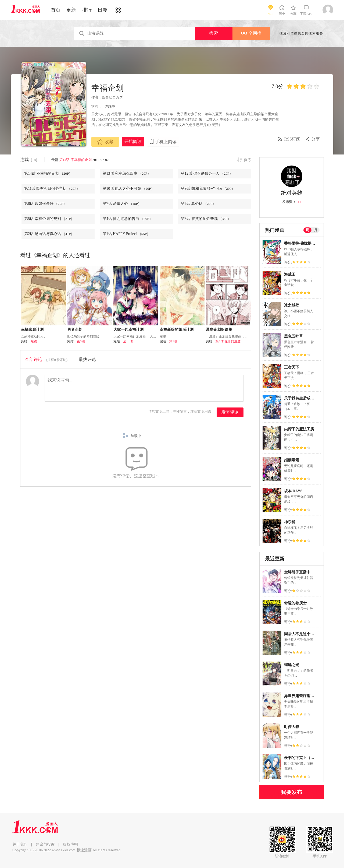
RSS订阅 (292, 139)
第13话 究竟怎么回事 (127, 173)
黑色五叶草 (293, 336)
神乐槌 (290, 522)
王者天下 (292, 367)
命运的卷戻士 (295, 603)
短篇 (34, 341)
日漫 (102, 10)
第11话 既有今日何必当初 (52, 189)
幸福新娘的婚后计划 (177, 330)
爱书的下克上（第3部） (304, 758)
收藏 (105, 142)
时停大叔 (292, 727)
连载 (30, 159)
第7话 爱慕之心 (122, 204)
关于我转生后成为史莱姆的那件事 (312, 398)
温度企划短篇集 (219, 330)
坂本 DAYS (293, 491)
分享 (316, 139)
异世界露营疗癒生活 (301, 696)
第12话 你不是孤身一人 (207, 173)
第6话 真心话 (198, 204)
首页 (56, 10)
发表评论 (230, 412)
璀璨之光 (292, 665)
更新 (71, 10)
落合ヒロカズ (112, 97)
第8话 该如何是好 (45, 204)
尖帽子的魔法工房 (299, 429)
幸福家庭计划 (32, 330)
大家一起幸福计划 (128, 330)
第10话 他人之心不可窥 (129, 189)
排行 (87, 10)
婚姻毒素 (292, 460)
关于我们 (20, 844)
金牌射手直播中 (297, 572)
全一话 (128, 341)
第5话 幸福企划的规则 (49, 219)
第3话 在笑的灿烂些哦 (206, 219)
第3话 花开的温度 (228, 341)
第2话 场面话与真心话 (49, 234)
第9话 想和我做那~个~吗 (208, 189)
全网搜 (251, 33)
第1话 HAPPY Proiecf (127, 234)
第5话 (81, 341)
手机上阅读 (166, 142)
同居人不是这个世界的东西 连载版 (313, 634)
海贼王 (290, 274)
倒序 (248, 160)
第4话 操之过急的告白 (128, 219)
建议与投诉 (45, 844)
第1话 (173, 341)
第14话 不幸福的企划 (75, 160)
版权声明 (70, 844)
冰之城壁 (292, 305)
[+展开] (214, 125)
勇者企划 (75, 330)
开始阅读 (133, 141)
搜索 (214, 33)
